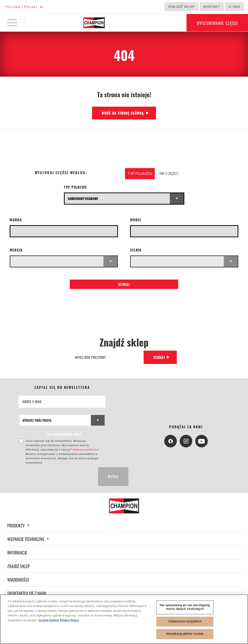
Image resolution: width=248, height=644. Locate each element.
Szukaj (124, 284)
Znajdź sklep (181, 7)
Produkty (19, 526)
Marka (16, 220)
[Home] (94, 23)
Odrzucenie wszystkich (185, 622)
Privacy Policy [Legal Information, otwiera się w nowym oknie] (69, 620)
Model (136, 220)
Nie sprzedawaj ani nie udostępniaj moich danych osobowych (185, 607)
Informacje (17, 553)
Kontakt (212, 7)
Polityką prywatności (84, 450)
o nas (234, 7)
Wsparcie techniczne (29, 539)
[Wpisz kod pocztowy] (108, 357)
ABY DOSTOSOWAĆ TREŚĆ (64, 434)
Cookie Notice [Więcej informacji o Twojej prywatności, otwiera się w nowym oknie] (49, 620)
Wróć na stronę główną (123, 113)
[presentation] (55, 477)
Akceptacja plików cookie (185, 634)
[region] (124, 619)
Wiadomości (18, 580)
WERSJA (16, 250)
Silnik (136, 250)
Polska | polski (21, 7)
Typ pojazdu (75, 187)
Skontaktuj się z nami (27, 593)
